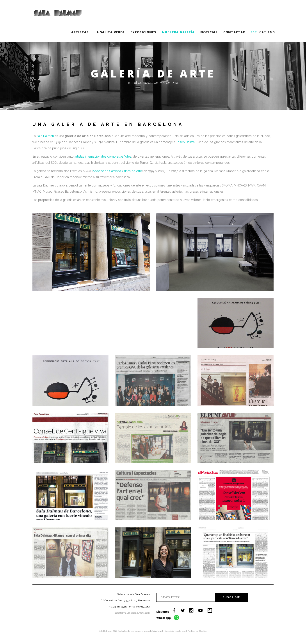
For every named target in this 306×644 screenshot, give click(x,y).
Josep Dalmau (186, 142)
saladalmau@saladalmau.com (132, 613)
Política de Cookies (197, 631)
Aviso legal (157, 631)
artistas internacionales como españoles (103, 157)
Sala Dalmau (45, 136)
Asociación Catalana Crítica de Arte (117, 171)
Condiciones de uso (175, 631)
